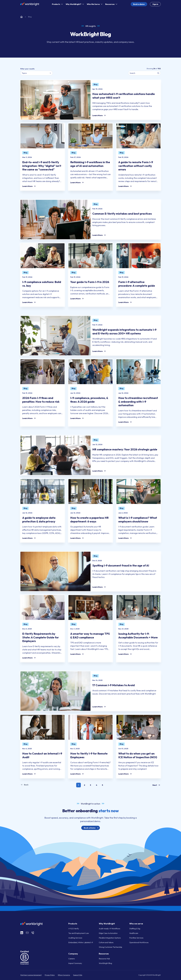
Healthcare (134, 933)
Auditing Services (75, 938)
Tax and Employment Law (79, 933)
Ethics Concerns (64, 975)
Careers (72, 959)
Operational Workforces (139, 942)
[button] (78, 785)
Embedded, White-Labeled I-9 (81, 942)
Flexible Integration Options (110, 938)
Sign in (155, 4)
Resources (112, 4)
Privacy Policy (50, 975)
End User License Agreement (31, 975)
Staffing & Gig (135, 929)
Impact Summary (75, 963)
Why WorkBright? (75, 4)
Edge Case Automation (108, 933)
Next (157, 785)
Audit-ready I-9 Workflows (109, 929)
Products (58, 4)
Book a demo (139, 4)
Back (24, 785)
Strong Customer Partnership (110, 947)
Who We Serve (95, 4)
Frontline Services (136, 938)
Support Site (78, 975)
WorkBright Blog (105, 963)
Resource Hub (104, 959)
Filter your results (27, 69)
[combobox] (37, 73)
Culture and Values (106, 942)
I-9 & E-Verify (74, 929)
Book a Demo (91, 828)
